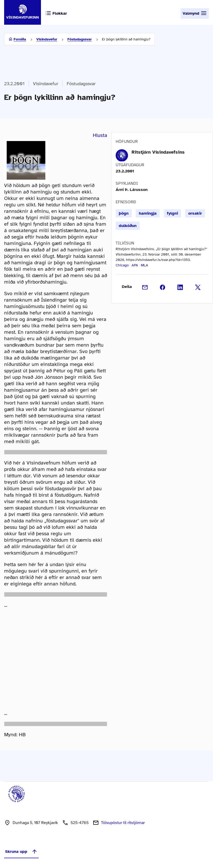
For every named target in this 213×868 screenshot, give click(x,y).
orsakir (195, 213)
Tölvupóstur (123, 823)
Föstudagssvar (80, 39)
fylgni (172, 213)
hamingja (148, 213)
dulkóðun (128, 226)
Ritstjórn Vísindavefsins (158, 152)
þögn (124, 213)
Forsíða (20, 39)
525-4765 (80, 823)
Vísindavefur (47, 39)
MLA (144, 265)
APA (135, 265)
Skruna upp (21, 852)
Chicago (122, 265)
